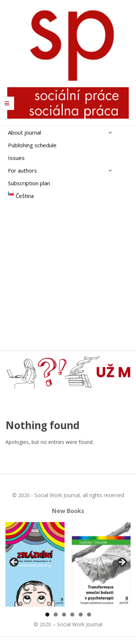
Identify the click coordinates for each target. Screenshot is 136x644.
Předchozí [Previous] (15, 563)
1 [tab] (47, 615)
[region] (68, 564)
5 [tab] (81, 615)
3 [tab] (64, 615)
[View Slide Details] (35, 564)
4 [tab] (72, 615)
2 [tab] (56, 615)
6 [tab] (89, 615)
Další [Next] (121, 563)
